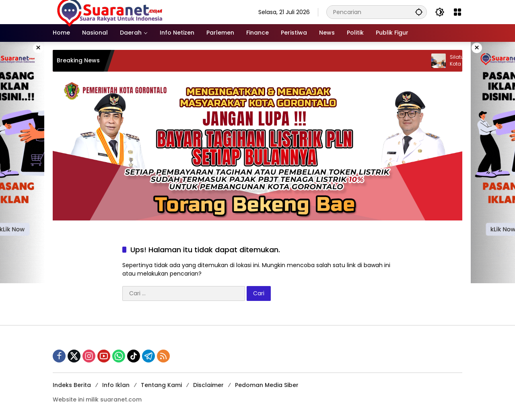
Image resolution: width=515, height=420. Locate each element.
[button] (419, 12)
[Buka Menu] (457, 12)
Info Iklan (116, 385)
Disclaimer (208, 385)
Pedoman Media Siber (267, 385)
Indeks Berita (72, 385)
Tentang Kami (161, 385)
